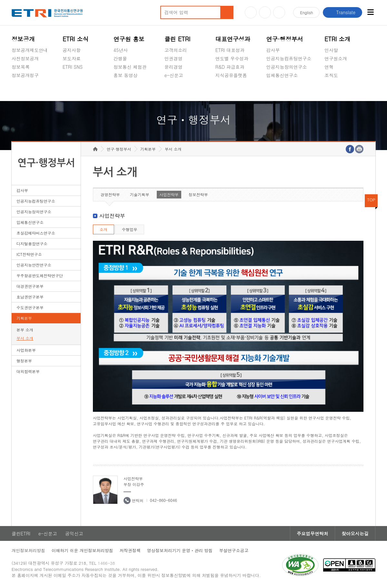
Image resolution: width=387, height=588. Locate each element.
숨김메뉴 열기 (15, 83)
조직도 (331, 75)
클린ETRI (21, 533)
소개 (104, 229)
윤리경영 (174, 67)
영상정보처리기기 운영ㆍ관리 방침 (180, 550)
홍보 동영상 (126, 75)
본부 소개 (25, 330)
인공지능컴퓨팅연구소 (289, 58)
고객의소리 (176, 50)
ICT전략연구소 (29, 254)
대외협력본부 (28, 371)
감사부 (273, 50)
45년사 (121, 50)
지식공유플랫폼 (231, 75)
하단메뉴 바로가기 (0, 0)
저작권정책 (130, 550)
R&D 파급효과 (230, 67)
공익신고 (174, 90)
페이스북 (279, 12)
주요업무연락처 (313, 533)
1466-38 (106, 563)
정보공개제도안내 (30, 50)
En (306, 12)
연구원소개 (336, 58)
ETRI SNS (73, 67)
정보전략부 (198, 194)
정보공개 (23, 39)
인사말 (331, 50)
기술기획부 (140, 194)
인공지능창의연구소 (287, 67)
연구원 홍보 (129, 39)
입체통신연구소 (282, 75)
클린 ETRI (178, 39)
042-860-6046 (164, 500)
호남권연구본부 (30, 297)
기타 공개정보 (339, 90)
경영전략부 (110, 194)
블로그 (265, 12)
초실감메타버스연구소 (289, 90)
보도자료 (72, 58)
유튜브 (251, 12)
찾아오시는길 (355, 533)
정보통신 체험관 (130, 67)
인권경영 (174, 58)
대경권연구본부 (30, 286)
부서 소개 (25, 338)
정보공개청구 (25, 75)
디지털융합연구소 (32, 243)
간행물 (120, 58)
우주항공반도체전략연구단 (40, 275)
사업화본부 (26, 350)
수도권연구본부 (30, 307)
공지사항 (72, 50)
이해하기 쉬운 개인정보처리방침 (82, 550)
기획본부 (24, 318)
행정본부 (24, 361)
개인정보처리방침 (28, 550)
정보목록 (21, 67)
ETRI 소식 (76, 39)
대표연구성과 (233, 39)
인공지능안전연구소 (34, 265)
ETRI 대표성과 (230, 50)
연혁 (329, 67)
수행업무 (130, 229)
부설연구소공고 (234, 550)
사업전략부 (169, 194)
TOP (371, 200)
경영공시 (21, 90)
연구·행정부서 (285, 39)
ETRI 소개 (337, 39)
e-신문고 (174, 75)
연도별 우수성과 (232, 58)
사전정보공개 (25, 58)
